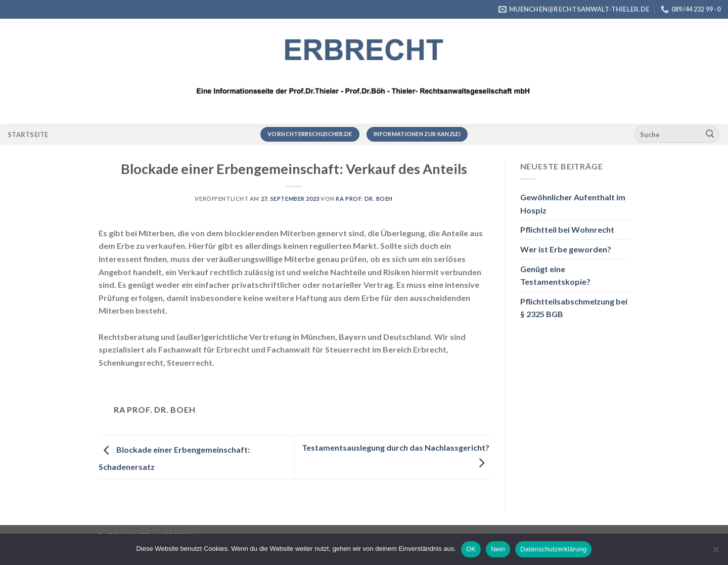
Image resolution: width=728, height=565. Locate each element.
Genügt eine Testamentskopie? (555, 275)
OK (471, 549)
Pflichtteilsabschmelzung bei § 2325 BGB (574, 308)
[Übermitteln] (710, 135)
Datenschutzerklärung (553, 549)
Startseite (28, 135)
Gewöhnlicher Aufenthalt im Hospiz (573, 204)
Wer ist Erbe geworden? (566, 249)
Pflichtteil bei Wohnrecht (567, 229)
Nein (498, 549)
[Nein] (715, 552)
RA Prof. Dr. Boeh (364, 199)
